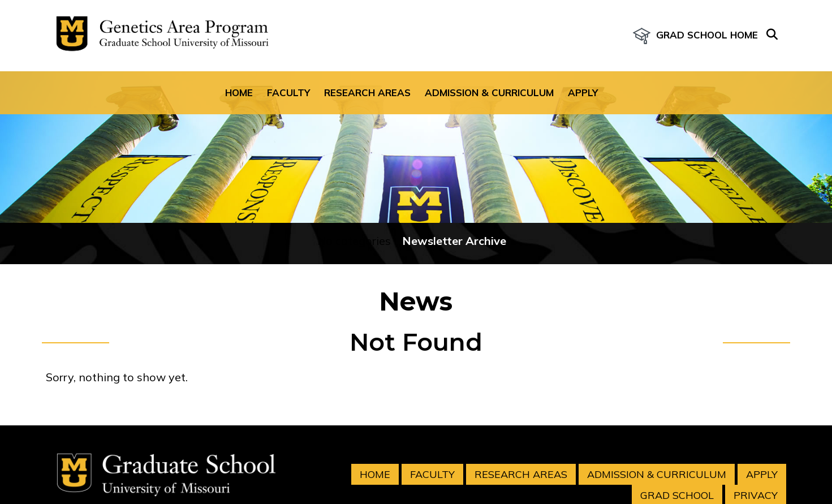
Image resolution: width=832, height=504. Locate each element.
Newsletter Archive (454, 241)
